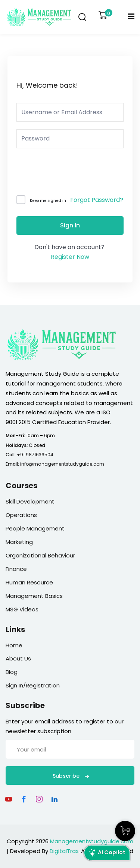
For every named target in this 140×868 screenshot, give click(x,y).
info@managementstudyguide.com (62, 464)
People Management (35, 528)
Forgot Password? (97, 200)
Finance (16, 569)
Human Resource (29, 582)
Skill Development (30, 501)
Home (14, 645)
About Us (18, 658)
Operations (21, 515)
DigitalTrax (64, 851)
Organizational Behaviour (40, 555)
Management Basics (34, 596)
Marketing (19, 542)
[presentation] (67, 173)
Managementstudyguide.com (92, 841)
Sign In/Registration (33, 685)
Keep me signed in (48, 201)
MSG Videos (22, 609)
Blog (12, 672)
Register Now (70, 257)
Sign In (70, 225)
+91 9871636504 (35, 455)
